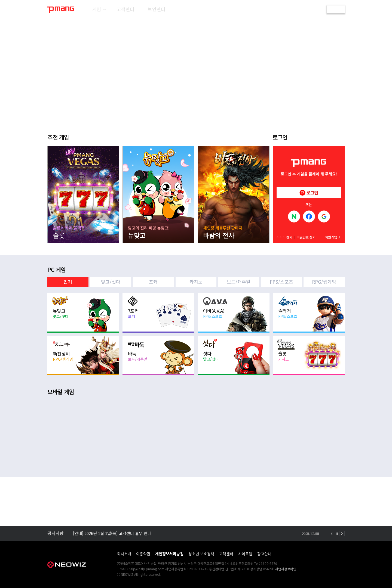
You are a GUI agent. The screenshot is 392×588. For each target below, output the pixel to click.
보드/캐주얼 (239, 282)
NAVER (294, 216)
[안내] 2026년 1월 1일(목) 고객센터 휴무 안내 (112, 534)
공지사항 (56, 533)
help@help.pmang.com (147, 569)
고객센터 (125, 9)
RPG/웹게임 (324, 282)
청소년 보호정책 (201, 554)
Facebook (309, 216)
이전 (332, 534)
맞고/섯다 (111, 282)
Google (324, 216)
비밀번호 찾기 (306, 237)
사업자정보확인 (286, 569)
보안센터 (157, 9)
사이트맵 (245, 554)
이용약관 (143, 554)
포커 (153, 282)
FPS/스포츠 (281, 282)
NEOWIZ (67, 565)
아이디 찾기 (284, 237)
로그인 (336, 9)
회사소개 (124, 554)
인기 (68, 282)
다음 (342, 534)
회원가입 (331, 237)
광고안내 (264, 554)
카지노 (196, 282)
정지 (337, 534)
